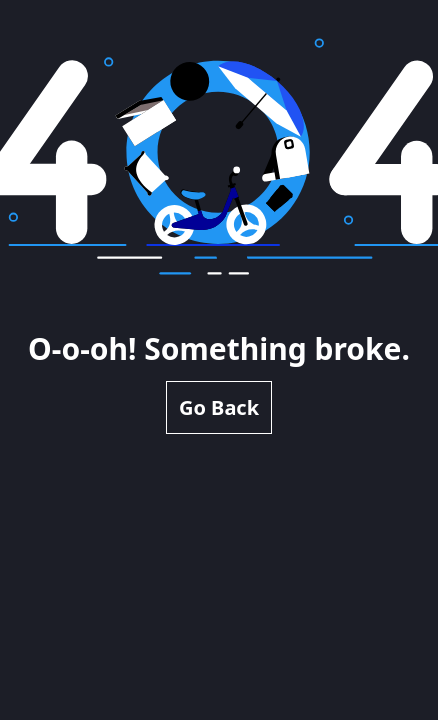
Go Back (219, 407)
